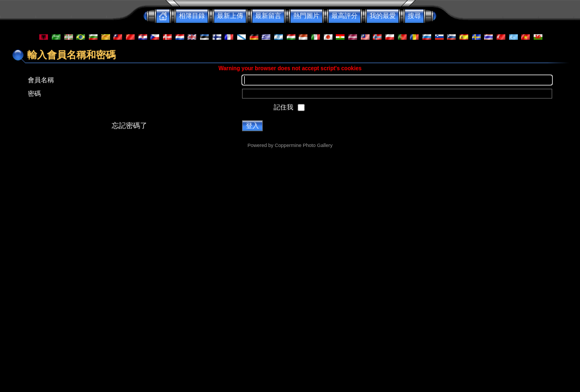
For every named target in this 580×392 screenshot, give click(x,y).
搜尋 (414, 16)
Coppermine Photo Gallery (304, 145)
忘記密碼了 (129, 125)
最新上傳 (230, 16)
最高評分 (345, 16)
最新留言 (268, 16)
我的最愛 (383, 16)
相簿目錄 (192, 16)
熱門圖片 (306, 16)
